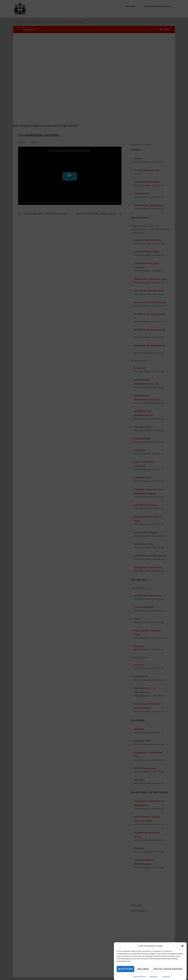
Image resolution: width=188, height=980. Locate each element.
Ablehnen (143, 969)
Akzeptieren (125, 969)
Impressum (166, 976)
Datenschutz (154, 976)
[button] (182, 946)
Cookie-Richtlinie (139, 976)
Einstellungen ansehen (168, 969)
